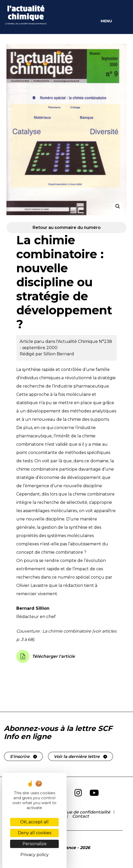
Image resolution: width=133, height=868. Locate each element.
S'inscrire (20, 757)
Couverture (28, 631)
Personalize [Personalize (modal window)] (35, 844)
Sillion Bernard (59, 354)
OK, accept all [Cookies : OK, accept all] (34, 822)
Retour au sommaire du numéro (67, 228)
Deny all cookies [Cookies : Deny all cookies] (35, 833)
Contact (81, 816)
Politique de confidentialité (82, 812)
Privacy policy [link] (35, 855)
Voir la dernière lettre (77, 757)
